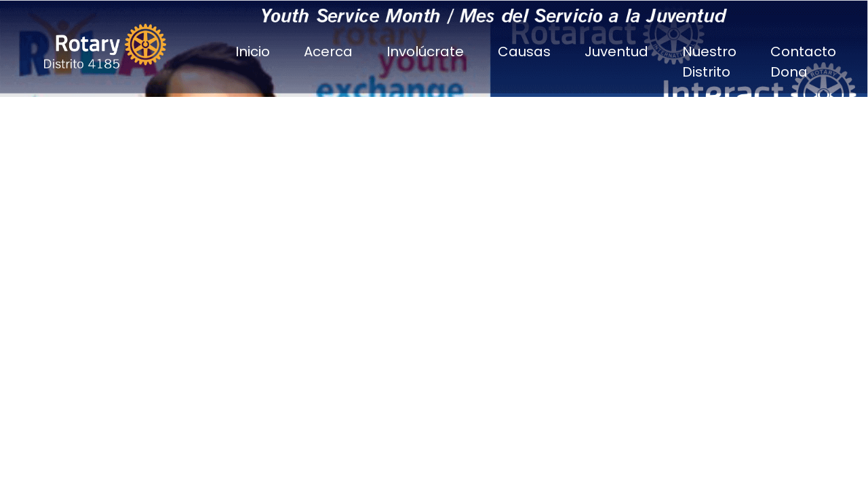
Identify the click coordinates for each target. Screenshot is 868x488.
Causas (524, 52)
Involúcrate (425, 52)
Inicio (253, 52)
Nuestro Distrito (709, 62)
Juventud (616, 52)
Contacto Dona (803, 62)
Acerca (328, 52)
